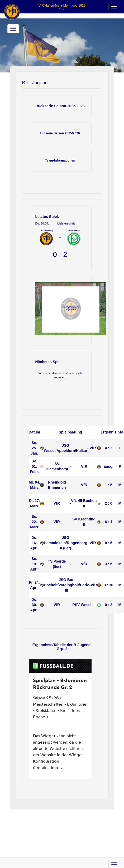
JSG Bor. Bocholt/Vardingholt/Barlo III (67, 585)
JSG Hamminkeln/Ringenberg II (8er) (66, 543)
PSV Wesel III (84, 605)
